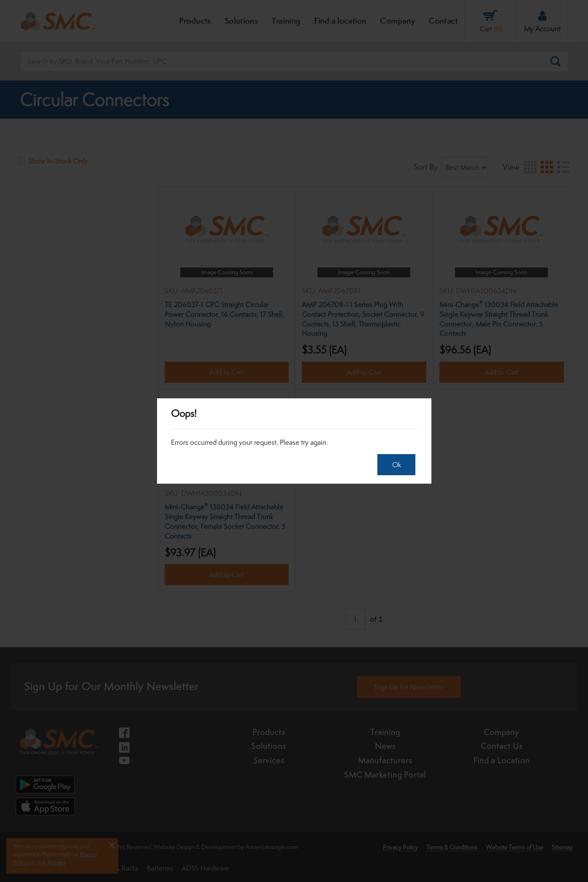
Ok (394, 465)
